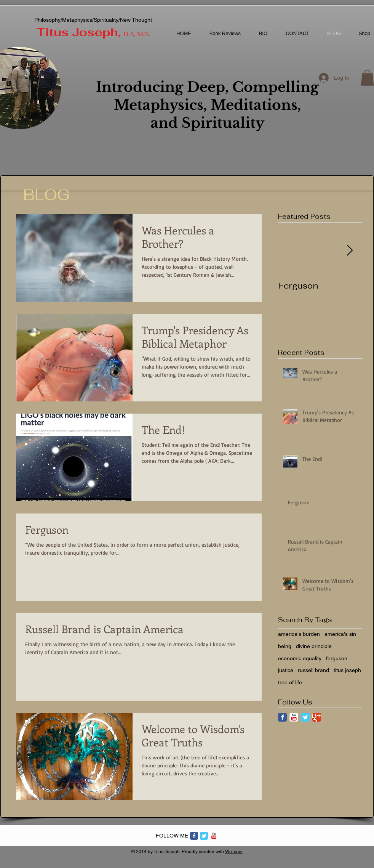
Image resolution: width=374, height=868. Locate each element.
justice (286, 670)
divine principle (314, 646)
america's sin (340, 634)
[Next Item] (350, 251)
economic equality (300, 658)
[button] (367, 78)
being (285, 646)
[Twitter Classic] (305, 717)
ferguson (337, 658)
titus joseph (347, 670)
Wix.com (234, 852)
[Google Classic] (317, 717)
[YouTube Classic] (294, 717)
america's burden (299, 634)
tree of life (290, 682)
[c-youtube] (214, 836)
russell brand (313, 670)
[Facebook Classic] (282, 717)
